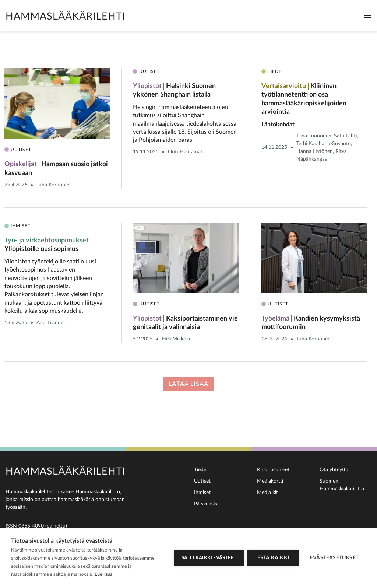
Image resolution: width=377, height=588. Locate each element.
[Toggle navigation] (368, 18)
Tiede (200, 470)
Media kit (267, 493)
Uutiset (202, 481)
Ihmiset (202, 493)
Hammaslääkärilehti (66, 16)
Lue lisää (103, 575)
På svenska (206, 504)
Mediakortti (270, 481)
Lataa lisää (188, 384)
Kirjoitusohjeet (273, 470)
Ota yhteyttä (334, 470)
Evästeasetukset (334, 558)
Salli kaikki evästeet (209, 558)
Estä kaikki (273, 558)
